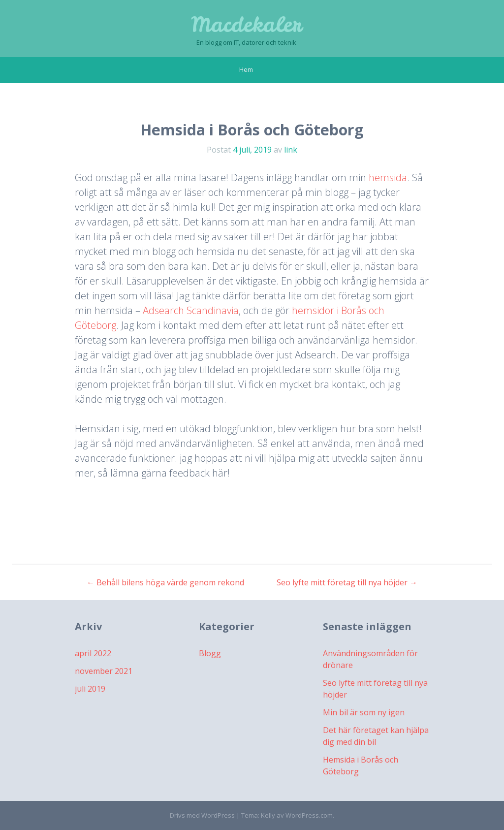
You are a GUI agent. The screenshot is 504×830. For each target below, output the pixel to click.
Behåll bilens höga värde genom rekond (165, 582)
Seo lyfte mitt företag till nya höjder (347, 582)
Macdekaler (246, 25)
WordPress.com (309, 815)
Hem (246, 69)
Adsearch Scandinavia (191, 310)
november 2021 (104, 671)
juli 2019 (90, 689)
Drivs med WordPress (202, 815)
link (291, 150)
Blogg (210, 653)
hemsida (388, 177)
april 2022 (93, 653)
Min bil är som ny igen (364, 712)
